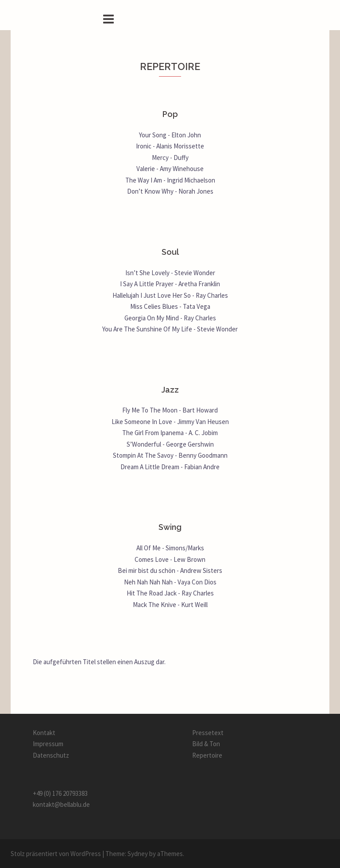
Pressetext (208, 733)
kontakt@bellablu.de (61, 804)
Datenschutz (51, 755)
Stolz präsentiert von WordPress (56, 854)
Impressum (48, 744)
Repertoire (207, 755)
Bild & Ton (206, 744)
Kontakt (44, 733)
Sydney (138, 854)
